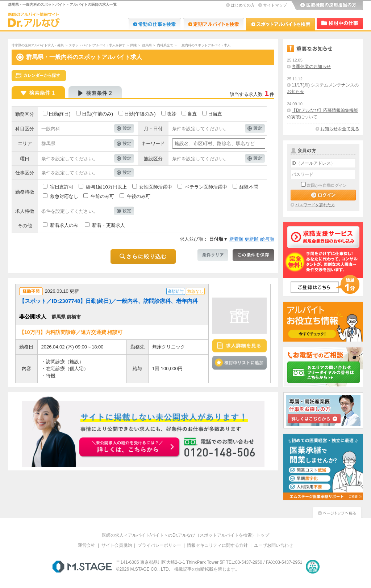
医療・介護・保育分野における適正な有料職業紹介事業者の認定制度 (313, 567)
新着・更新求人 (109, 225)
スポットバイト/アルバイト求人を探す (97, 45)
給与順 (267, 239)
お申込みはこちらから (130, 448)
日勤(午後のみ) (140, 114)
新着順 (236, 239)
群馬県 (147, 45)
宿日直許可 (62, 187)
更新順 (252, 239)
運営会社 (87, 545)
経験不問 (249, 187)
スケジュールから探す (39, 76)
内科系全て (165, 45)
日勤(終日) (60, 114)
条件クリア (213, 255)
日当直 (215, 114)
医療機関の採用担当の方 (327, 5)
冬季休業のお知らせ (311, 67)
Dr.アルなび (214, 24)
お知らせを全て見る (340, 129)
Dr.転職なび (155, 24)
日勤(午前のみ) (98, 114)
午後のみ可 (139, 196)
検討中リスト (340, 23)
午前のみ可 (102, 196)
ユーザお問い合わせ (274, 545)
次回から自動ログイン (327, 185)
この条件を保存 (253, 255)
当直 (192, 114)
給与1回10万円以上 (106, 187)
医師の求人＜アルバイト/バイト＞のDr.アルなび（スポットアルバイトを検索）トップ (186, 535)
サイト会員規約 (117, 545)
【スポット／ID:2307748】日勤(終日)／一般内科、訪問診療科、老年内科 (109, 301)
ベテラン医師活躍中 (206, 187)
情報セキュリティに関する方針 (217, 545)
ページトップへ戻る (337, 512)
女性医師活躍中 (156, 187)
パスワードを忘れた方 (315, 205)
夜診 (172, 114)
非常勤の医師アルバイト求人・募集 (38, 45)
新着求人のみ (64, 225)
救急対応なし (64, 196)
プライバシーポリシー (159, 545)
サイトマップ (275, 5)
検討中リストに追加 (239, 363)
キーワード (153, 143)
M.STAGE (82, 567)
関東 (134, 45)
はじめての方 (243, 5)
